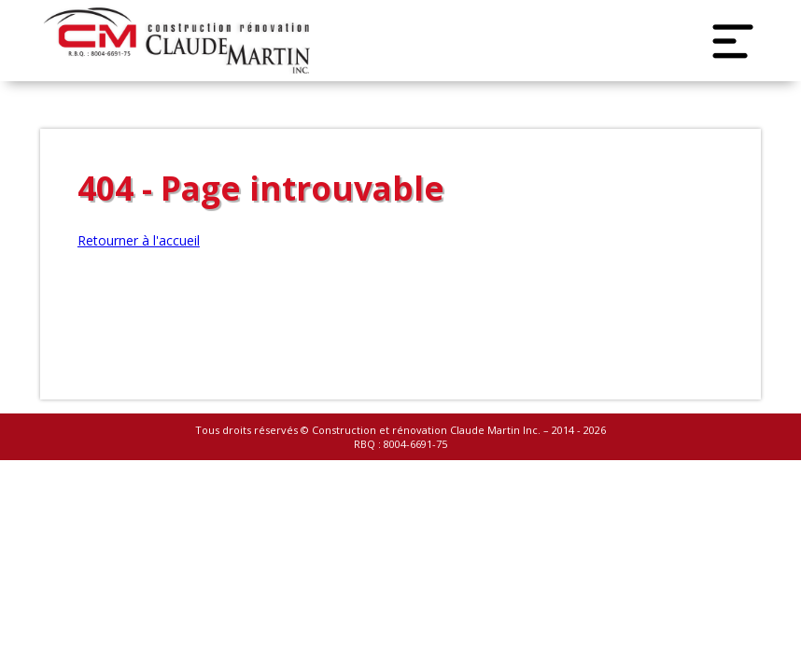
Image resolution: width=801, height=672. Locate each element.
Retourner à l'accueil (139, 240)
